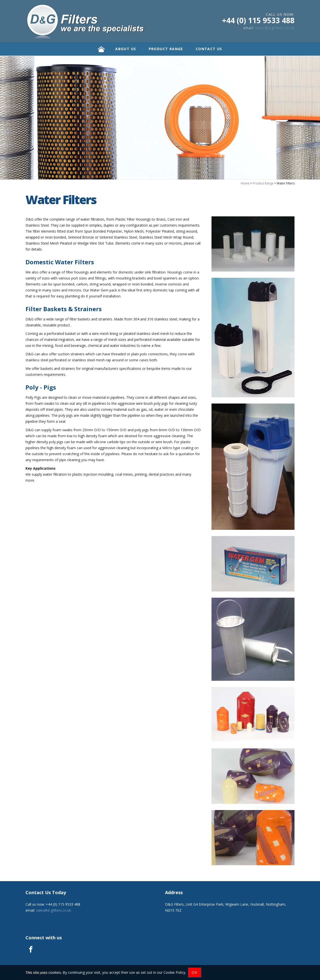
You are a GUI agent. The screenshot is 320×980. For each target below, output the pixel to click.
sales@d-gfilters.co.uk (275, 28)
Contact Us (209, 49)
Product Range (166, 49)
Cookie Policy (174, 972)
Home (245, 183)
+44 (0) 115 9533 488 (258, 20)
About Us (126, 49)
